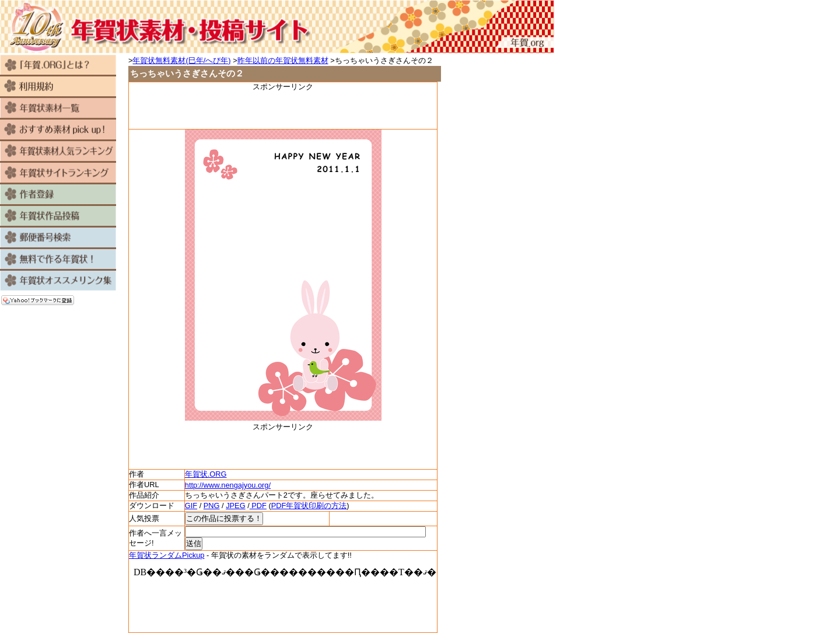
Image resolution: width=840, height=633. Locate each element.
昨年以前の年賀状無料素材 (283, 60)
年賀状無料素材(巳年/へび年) (181, 60)
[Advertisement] (283, 110)
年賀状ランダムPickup (167, 555)
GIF (191, 506)
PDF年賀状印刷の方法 (309, 506)
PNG (212, 506)
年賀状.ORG (206, 474)
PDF (258, 506)
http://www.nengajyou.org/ (228, 485)
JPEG (235, 506)
